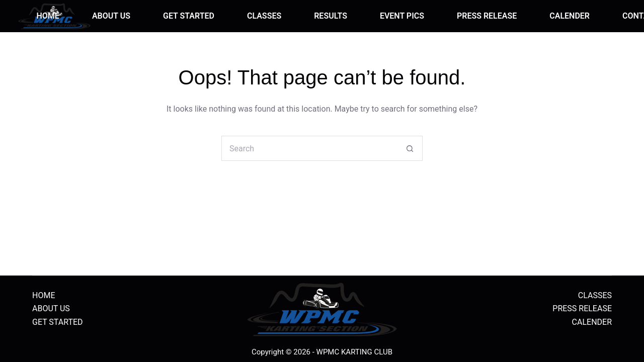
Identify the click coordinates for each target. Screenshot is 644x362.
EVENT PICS (402, 16)
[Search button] (410, 148)
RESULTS (331, 16)
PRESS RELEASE (487, 16)
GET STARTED (189, 16)
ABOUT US (111, 16)
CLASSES (264, 16)
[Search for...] (309, 148)
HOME (48, 16)
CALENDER (570, 16)
